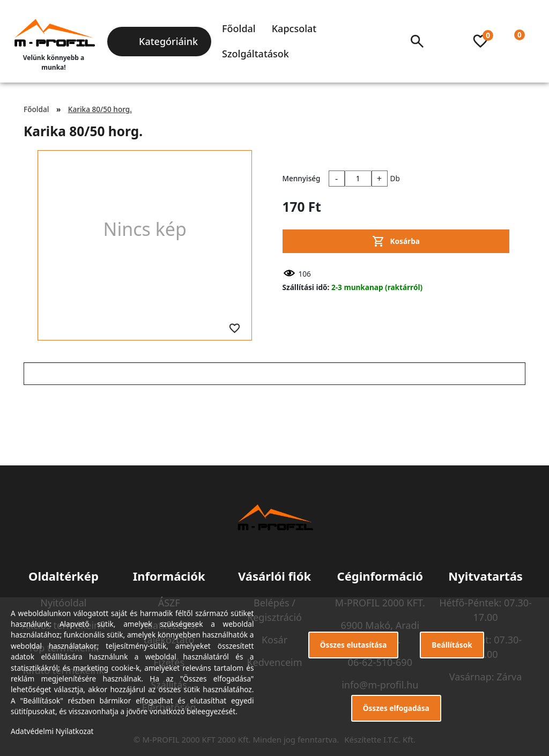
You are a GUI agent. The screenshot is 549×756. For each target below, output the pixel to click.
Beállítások (452, 645)
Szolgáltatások (255, 54)
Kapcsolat (294, 28)
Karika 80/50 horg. (100, 109)
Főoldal (239, 28)
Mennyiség (302, 178)
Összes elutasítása (354, 645)
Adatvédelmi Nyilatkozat (52, 731)
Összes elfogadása (396, 708)
